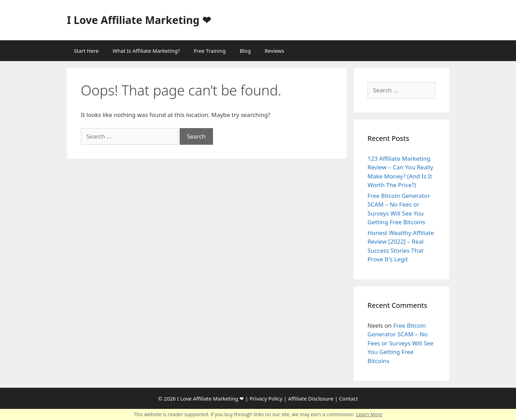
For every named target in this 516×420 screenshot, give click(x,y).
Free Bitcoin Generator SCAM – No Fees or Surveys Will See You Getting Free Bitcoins (401, 343)
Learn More (369, 414)
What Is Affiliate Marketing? (146, 51)
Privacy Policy (266, 398)
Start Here (87, 51)
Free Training (210, 51)
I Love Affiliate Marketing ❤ (139, 20)
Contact (349, 398)
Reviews (275, 51)
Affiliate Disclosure (311, 398)
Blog (245, 51)
